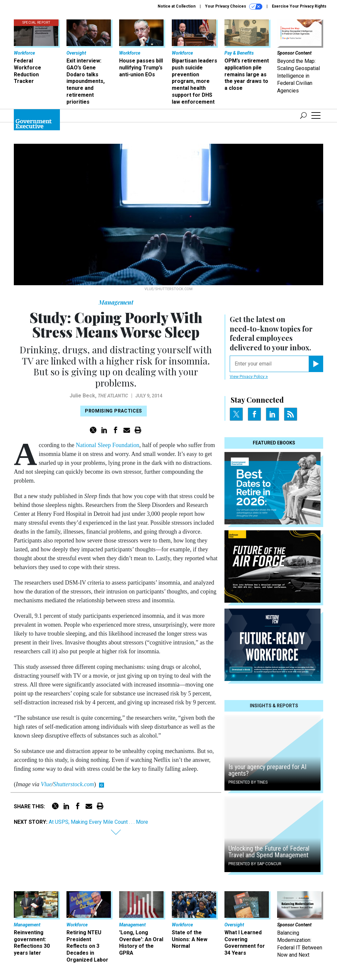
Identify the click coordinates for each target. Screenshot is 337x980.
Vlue (46, 784)
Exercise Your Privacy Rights (299, 6)
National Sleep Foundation (107, 445)
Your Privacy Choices (234, 7)
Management (116, 302)
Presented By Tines (248, 782)
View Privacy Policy (249, 377)
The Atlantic (113, 396)
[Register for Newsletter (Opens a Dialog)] (316, 364)
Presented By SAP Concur (255, 864)
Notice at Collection (177, 6)
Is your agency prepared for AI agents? (267, 770)
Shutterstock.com (74, 784)
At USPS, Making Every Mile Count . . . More (98, 822)
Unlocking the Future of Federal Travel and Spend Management (269, 852)
